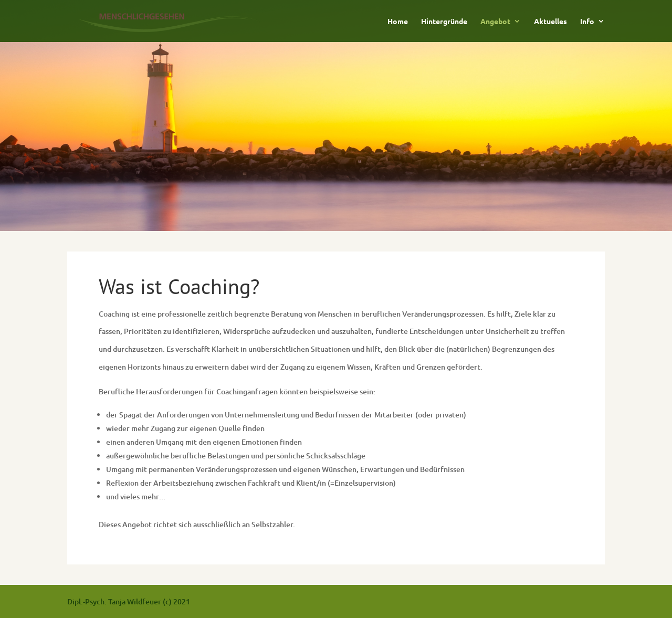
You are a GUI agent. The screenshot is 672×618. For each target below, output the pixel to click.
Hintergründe (444, 22)
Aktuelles (550, 22)
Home (398, 22)
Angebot (495, 22)
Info (587, 22)
